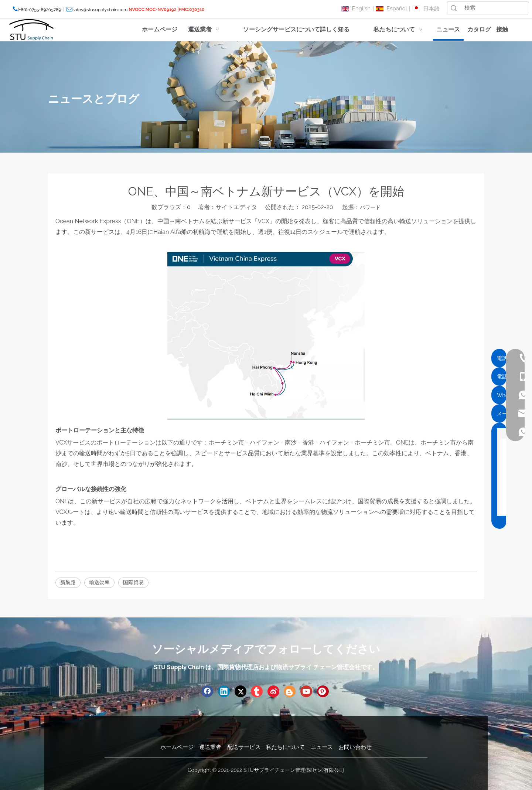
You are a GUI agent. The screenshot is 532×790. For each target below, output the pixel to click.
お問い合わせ (355, 747)
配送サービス (244, 747)
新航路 (68, 582)
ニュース (322, 747)
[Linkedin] (224, 691)
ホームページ (177, 747)
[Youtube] (306, 691)
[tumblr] (257, 691)
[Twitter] (241, 691)
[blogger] (290, 691)
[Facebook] (207, 691)
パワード (370, 207)
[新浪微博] (273, 691)
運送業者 (210, 747)
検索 (454, 8)
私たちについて (285, 747)
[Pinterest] (323, 691)
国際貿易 (133, 582)
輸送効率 (99, 582)
